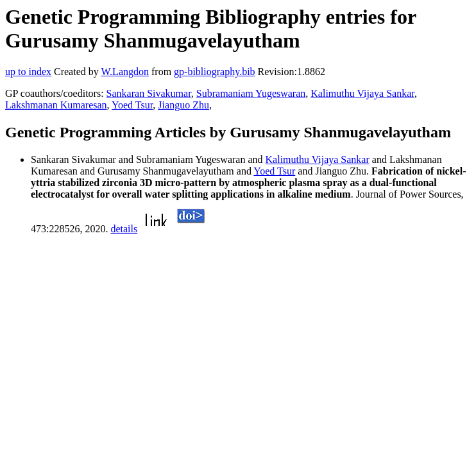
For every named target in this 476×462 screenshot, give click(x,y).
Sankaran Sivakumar (149, 93)
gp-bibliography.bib (215, 72)
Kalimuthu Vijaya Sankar (362, 93)
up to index (28, 72)
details (124, 229)
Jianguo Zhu (183, 105)
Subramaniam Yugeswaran (251, 93)
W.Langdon (125, 72)
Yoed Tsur (132, 105)
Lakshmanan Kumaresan (56, 105)
